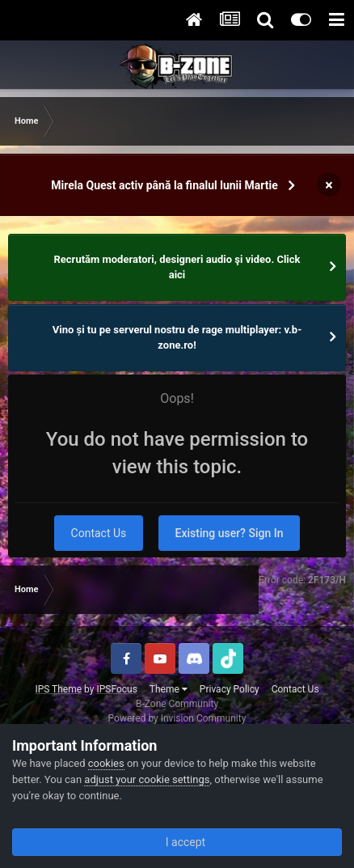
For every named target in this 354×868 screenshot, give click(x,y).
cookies (106, 763)
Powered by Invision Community (177, 718)
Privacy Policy (230, 689)
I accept (177, 842)
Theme (169, 689)
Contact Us (99, 533)
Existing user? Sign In (230, 533)
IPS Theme (58, 689)
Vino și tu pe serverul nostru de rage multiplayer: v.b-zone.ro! (177, 338)
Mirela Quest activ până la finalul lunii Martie (164, 185)
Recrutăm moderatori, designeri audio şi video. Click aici (177, 267)
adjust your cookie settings (147, 779)
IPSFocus (116, 689)
